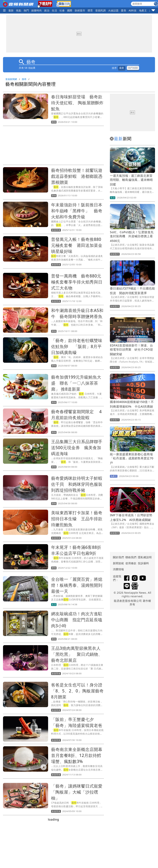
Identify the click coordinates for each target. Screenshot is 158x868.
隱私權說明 (144, 557)
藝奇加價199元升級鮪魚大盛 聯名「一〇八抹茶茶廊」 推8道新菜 (76, 383)
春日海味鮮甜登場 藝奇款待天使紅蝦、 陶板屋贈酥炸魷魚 (77, 103)
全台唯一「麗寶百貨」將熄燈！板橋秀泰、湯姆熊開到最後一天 (77, 585)
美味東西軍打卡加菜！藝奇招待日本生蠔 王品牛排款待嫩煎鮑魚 (77, 519)
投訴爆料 (143, 563)
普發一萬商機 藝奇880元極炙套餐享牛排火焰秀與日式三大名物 (77, 282)
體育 (90, 10)
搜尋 (24, 79)
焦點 (19, 10)
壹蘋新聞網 (11, 79)
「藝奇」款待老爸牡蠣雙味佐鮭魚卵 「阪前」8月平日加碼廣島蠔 (77, 346)
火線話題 (113, 10)
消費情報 (118, 569)
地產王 (143, 10)
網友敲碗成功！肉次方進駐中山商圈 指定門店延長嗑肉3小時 (77, 620)
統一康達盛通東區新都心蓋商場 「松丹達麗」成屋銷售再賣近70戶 (133, 459)
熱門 (26, 10)
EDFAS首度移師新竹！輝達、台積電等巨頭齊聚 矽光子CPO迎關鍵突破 (131, 350)
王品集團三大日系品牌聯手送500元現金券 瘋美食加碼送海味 (77, 448)
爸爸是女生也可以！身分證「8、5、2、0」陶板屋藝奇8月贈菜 (77, 691)
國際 (70, 10)
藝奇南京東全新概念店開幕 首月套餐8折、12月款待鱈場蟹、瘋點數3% (79, 755)
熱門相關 (133, 68)
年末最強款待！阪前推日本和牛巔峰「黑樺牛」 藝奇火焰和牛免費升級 (77, 211)
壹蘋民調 (101, 10)
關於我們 (118, 557)
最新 (11, 10)
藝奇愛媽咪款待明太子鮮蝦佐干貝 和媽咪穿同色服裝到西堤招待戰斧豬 (77, 484)
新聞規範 (118, 563)
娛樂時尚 (37, 10)
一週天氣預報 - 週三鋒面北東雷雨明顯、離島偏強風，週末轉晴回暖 (131, 180)
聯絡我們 (131, 557)
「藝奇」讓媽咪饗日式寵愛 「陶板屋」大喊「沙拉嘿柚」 (79, 792)
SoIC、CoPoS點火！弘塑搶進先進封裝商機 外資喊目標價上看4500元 (132, 236)
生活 (54, 10)
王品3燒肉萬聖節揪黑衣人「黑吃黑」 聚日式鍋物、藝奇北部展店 (77, 654)
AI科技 (133, 10)
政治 (47, 10)
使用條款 (131, 563)
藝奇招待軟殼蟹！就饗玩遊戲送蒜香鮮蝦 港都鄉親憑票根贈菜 (77, 176)
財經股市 (80, 10)
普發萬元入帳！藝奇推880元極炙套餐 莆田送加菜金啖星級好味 (77, 245)
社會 (62, 10)
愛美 (124, 10)
